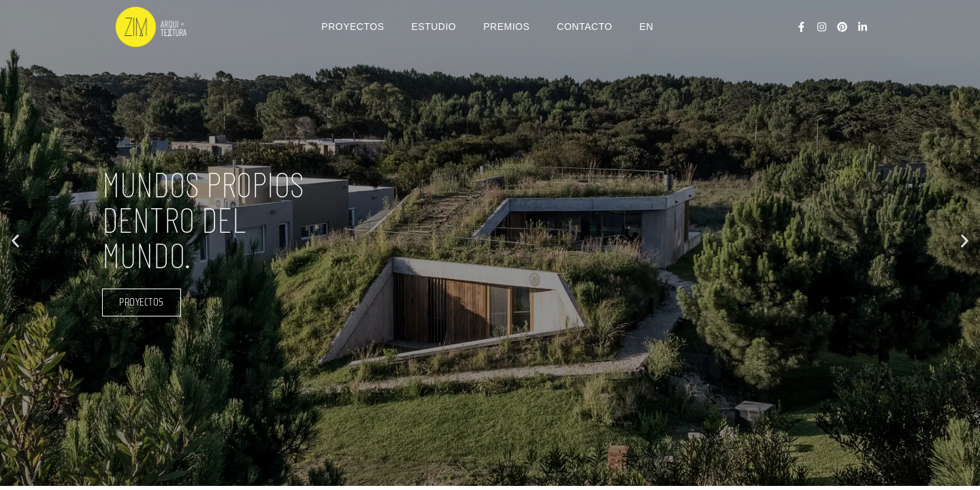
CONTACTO (584, 27)
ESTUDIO (434, 27)
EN (647, 27)
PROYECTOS (353, 27)
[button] (15, 241)
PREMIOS (506, 27)
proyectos (142, 302)
